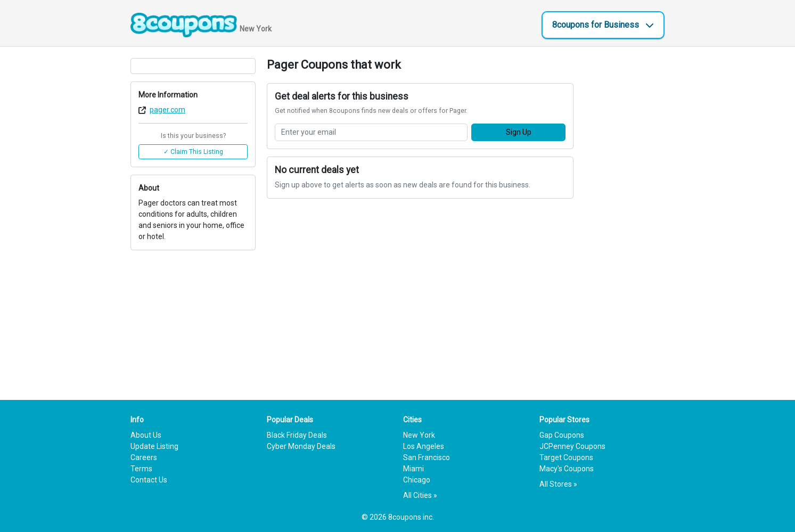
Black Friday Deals (297, 435)
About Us (146, 435)
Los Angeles (424, 446)
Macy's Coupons (567, 469)
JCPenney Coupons (572, 446)
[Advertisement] (625, 218)
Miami (413, 469)
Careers (144, 457)
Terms (141, 469)
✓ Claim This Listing (193, 152)
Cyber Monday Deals (301, 446)
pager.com (167, 110)
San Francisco (427, 457)
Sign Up (519, 132)
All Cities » (420, 495)
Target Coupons (566, 457)
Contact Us (149, 480)
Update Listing (154, 446)
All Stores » (558, 484)
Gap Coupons (562, 435)
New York (419, 435)
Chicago (417, 480)
